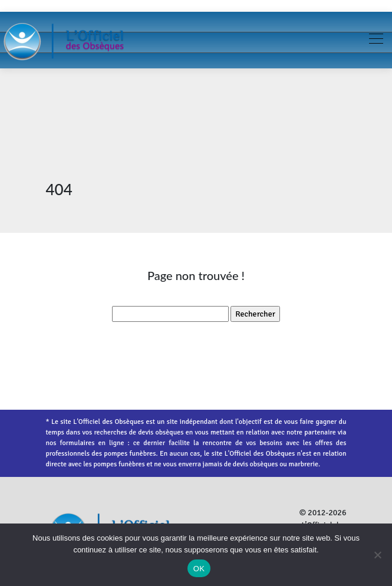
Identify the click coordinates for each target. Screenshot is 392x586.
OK (199, 569)
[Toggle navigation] (375, 40)
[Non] (377, 555)
